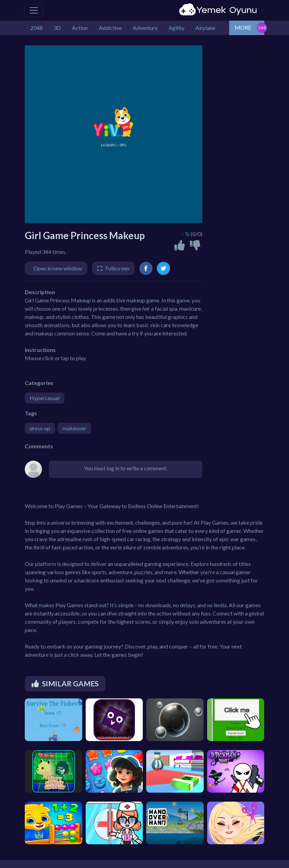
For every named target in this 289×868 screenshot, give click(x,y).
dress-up (40, 428)
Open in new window (58, 268)
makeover (74, 428)
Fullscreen (117, 268)
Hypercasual (45, 398)
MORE (243, 27)
